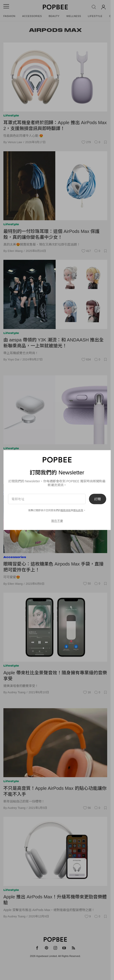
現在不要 (57, 521)
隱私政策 (78, 510)
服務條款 (66, 510)
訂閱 (97, 499)
